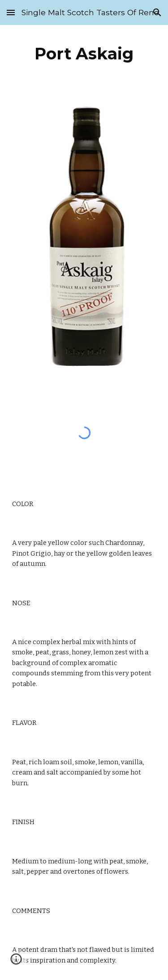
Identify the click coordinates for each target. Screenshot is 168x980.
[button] (11, 12)
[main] (84, 54)
